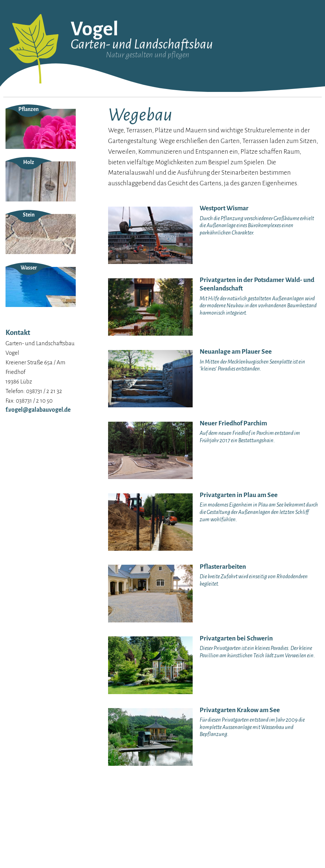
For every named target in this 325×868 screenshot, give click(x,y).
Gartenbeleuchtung (274, 116)
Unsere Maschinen (26, 134)
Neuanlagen (198, 116)
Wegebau (195, 147)
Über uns (16, 115)
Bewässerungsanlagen (277, 156)
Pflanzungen (199, 137)
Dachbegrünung (270, 126)
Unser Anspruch (24, 125)
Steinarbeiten (200, 126)
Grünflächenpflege (273, 167)
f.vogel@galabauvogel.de (38, 491)
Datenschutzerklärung (32, 153)
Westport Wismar (108, 115)
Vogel (94, 29)
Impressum (19, 144)
